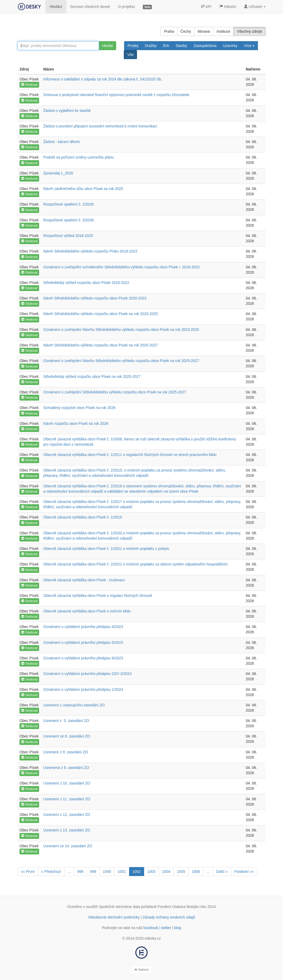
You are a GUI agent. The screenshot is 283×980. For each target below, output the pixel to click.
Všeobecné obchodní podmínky (114, 917)
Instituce (223, 31)
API (206, 7)
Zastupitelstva (205, 46)
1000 (107, 872)
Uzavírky (230, 46)
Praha (169, 31)
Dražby (151, 46)
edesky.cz (153, 938)
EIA (166, 46)
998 (80, 872)
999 (93, 872)
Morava (204, 31)
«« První (28, 872)
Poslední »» (244, 872)
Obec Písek (29, 79)
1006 (196, 872)
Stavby (181, 46)
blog (178, 928)
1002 (137, 872)
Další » (222, 872)
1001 (122, 872)
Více (249, 46)
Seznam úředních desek (90, 7)
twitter (166, 928)
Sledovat (29, 85)
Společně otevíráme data (120, 907)
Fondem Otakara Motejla (178, 907)
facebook (151, 928)
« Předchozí (51, 872)
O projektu (127, 7)
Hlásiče (228, 7)
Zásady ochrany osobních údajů (169, 917)
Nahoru (142, 970)
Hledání (56, 7)
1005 (181, 872)
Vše (130, 55)
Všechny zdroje (249, 31)
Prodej (133, 46)
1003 (151, 872)
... (69, 872)
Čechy (186, 31)
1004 (166, 872)
